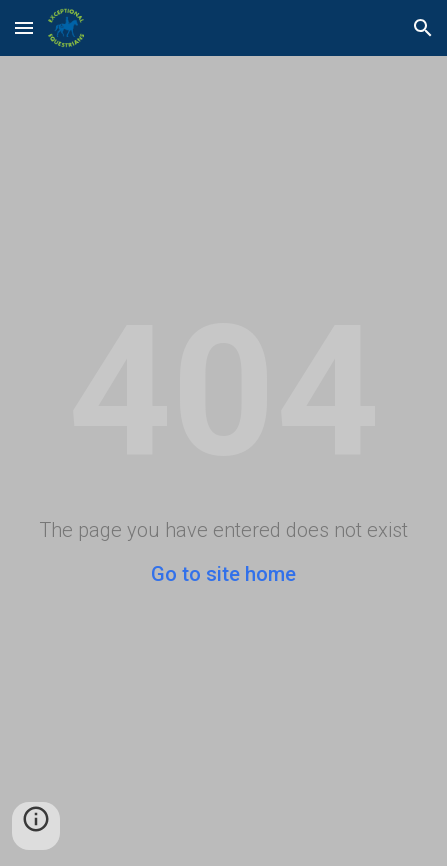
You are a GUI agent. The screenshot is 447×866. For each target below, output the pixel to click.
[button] (24, 27)
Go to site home (223, 574)
